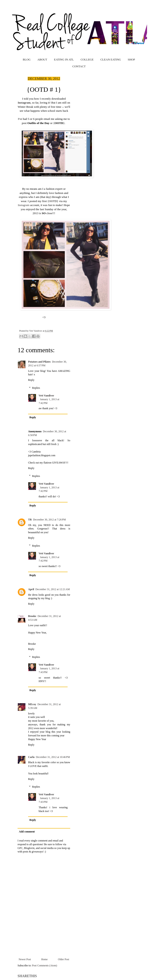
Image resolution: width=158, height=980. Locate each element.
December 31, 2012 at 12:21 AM (52, 589)
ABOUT (42, 59)
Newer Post (25, 959)
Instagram (24, 103)
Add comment (27, 832)
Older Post (64, 959)
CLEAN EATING (111, 59)
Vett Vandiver (36, 331)
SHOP (131, 59)
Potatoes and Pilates (39, 362)
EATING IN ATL (64, 59)
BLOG (27, 59)
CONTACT (79, 66)
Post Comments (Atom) (45, 965)
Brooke (32, 616)
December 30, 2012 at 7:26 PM (49, 520)
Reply (31, 380)
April (31, 589)
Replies (36, 388)
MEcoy (32, 704)
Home (44, 959)
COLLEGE (87, 59)
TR (30, 520)
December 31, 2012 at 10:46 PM (53, 757)
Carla (31, 757)
